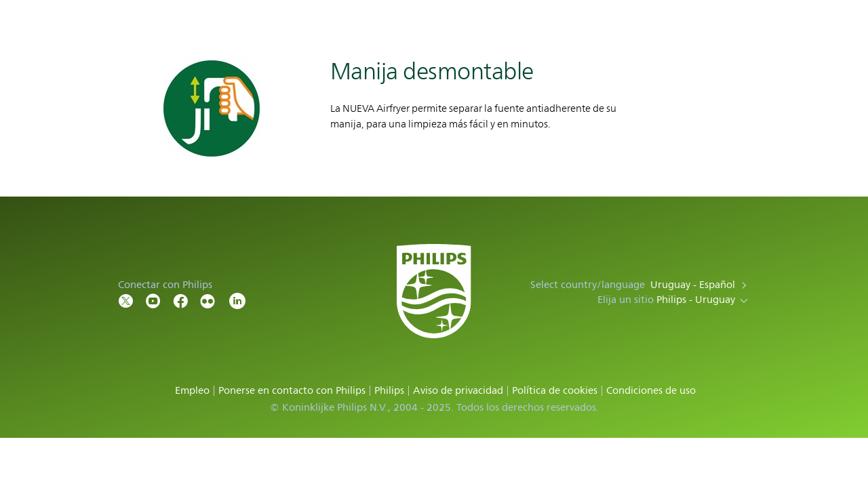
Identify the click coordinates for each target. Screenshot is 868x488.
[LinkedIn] (237, 300)
